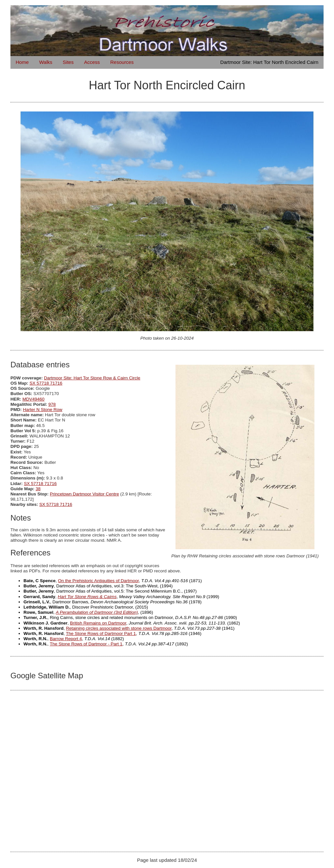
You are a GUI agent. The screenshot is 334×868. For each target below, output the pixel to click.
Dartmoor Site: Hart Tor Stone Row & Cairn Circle (92, 378)
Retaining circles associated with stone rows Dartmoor (119, 628)
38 (38, 489)
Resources (122, 62)
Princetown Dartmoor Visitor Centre (84, 494)
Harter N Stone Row (43, 410)
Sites (68, 62)
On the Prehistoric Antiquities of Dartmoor (99, 581)
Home (22, 62)
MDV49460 (34, 399)
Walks (46, 62)
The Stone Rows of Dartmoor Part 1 (101, 633)
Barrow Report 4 (66, 639)
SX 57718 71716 (46, 383)
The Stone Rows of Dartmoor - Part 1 (86, 644)
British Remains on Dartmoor (98, 623)
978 (52, 404)
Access (92, 62)
